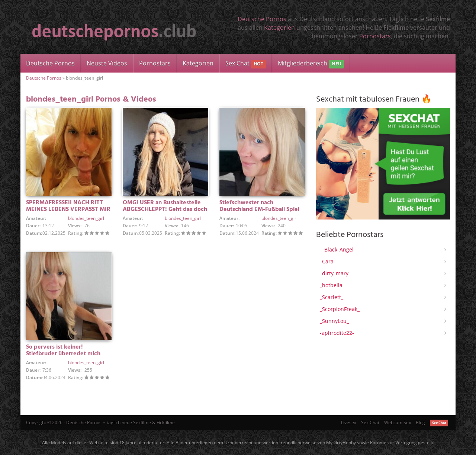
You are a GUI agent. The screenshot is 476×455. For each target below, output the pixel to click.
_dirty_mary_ (335, 273)
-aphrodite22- (337, 333)
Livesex (349, 422)
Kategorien (279, 28)
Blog (420, 422)
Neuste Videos (107, 63)
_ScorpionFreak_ (340, 309)
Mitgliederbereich (311, 64)
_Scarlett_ (332, 297)
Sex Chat (246, 64)
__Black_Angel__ (339, 249)
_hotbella (331, 285)
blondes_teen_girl (86, 218)
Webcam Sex (398, 422)
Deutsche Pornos (262, 19)
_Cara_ (328, 261)
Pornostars (375, 36)
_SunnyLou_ (334, 321)
